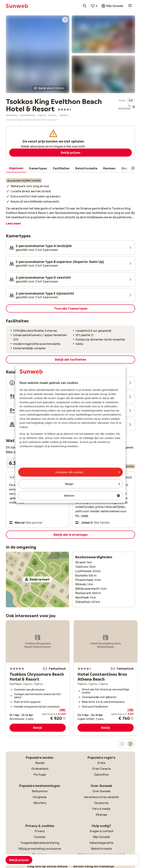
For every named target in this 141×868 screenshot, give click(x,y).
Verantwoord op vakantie (101, 797)
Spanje (40, 763)
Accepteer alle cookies (88, 472)
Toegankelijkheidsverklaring (40, 843)
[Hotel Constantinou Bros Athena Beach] (106, 678)
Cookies (40, 837)
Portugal (40, 775)
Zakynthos (101, 775)
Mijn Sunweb (101, 837)
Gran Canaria (101, 769)
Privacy (40, 831)
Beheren (92, 496)
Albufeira (40, 803)
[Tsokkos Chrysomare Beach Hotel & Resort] (38, 678)
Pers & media (101, 809)
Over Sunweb (101, 791)
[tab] (16, 168)
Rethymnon (40, 791)
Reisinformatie (101, 849)
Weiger (92, 484)
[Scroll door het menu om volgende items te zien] (133, 168)
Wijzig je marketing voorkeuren (40, 849)
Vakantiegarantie (101, 843)
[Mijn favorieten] (94, 6)
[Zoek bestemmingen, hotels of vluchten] (85, 6)
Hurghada (40, 797)
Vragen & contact (101, 831)
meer (85, 516)
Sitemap (101, 815)
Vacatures (101, 803)
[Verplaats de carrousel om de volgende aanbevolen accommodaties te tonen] (130, 744)
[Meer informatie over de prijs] (64, 718)
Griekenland (40, 769)
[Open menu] (130, 6)
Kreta (101, 763)
